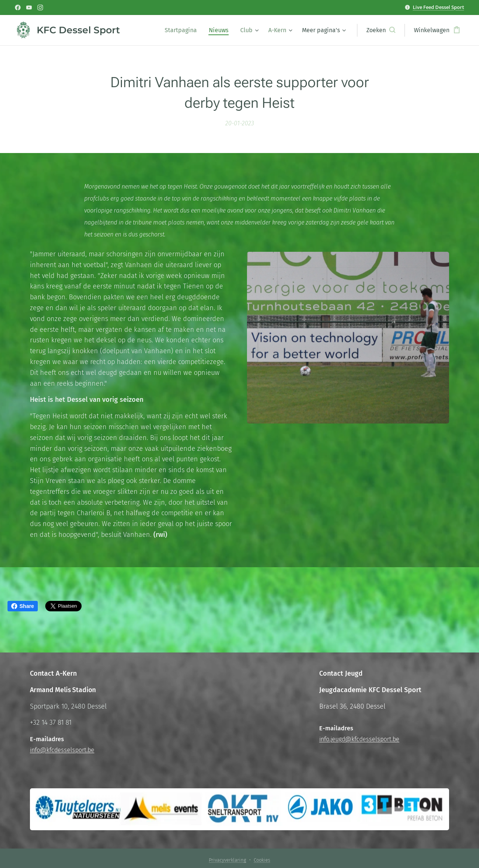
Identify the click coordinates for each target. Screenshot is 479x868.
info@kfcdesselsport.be (62, 750)
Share (23, 606)
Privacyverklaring (228, 860)
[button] (381, 30)
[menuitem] (183, 30)
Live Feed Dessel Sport (438, 7)
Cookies (262, 860)
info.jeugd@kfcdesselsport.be (359, 739)
